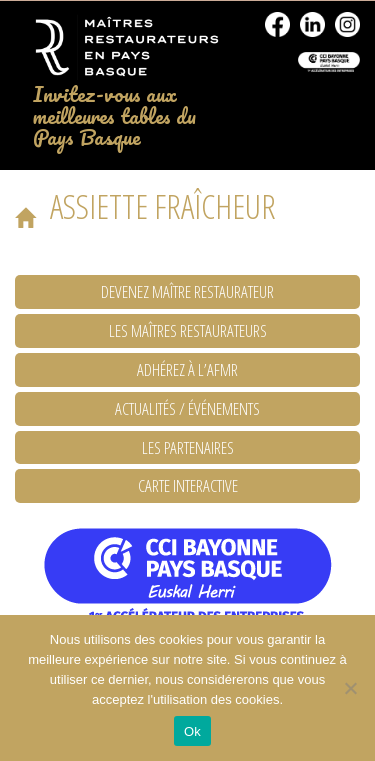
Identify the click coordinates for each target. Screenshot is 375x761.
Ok (192, 731)
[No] (350, 688)
